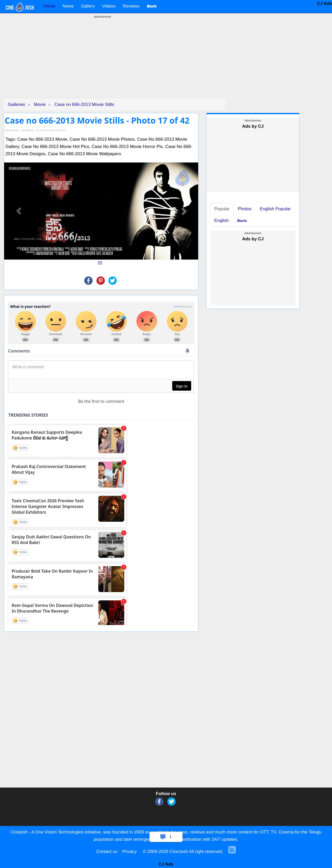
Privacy (129, 852)
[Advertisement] (102, 63)
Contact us (107, 852)
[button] (19, 211)
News (68, 6)
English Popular (275, 209)
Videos (109, 6)
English (222, 221)
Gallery (88, 6)
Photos (245, 209)
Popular (222, 209)
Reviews (131, 6)
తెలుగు (242, 221)
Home (49, 6)
